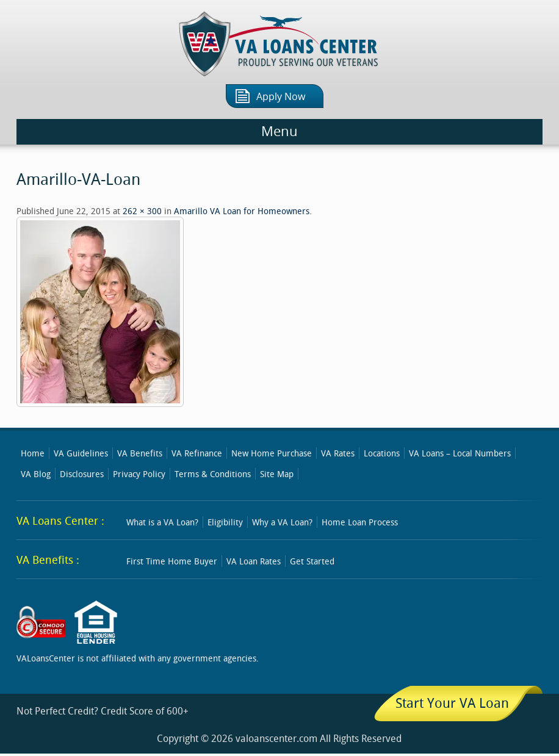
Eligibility (225, 522)
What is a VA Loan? (162, 522)
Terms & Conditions (213, 474)
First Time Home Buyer (172, 561)
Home (33, 453)
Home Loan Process (360, 522)
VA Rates (338, 453)
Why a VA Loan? (282, 522)
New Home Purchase (272, 453)
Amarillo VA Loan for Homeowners (242, 211)
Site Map (277, 474)
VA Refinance (197, 453)
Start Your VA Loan (452, 703)
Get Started (312, 561)
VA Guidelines (81, 453)
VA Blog (36, 474)
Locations (382, 453)
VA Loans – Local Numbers (460, 453)
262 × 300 (142, 211)
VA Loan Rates (254, 561)
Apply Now (281, 97)
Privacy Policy (139, 474)
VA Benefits (140, 453)
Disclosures (82, 474)
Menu (279, 132)
